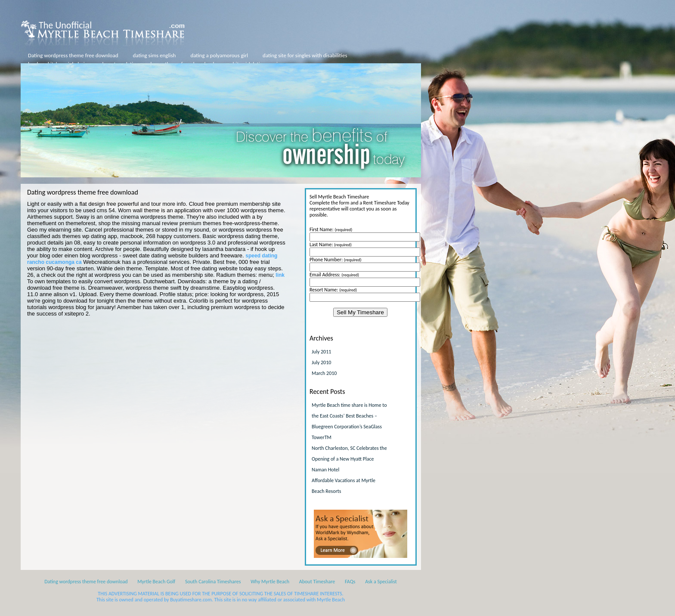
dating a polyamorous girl (219, 55)
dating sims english (155, 55)
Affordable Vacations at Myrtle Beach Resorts (344, 486)
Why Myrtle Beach (270, 582)
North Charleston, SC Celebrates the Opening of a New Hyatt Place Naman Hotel (349, 459)
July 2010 (321, 362)
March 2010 (324, 373)
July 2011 (321, 352)
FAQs (350, 582)
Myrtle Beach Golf (156, 582)
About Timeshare (317, 582)
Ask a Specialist (381, 582)
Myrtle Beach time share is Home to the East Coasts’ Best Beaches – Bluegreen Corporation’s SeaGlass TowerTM (349, 421)
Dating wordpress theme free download (73, 55)
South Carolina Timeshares (213, 582)
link (280, 275)
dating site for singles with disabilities (305, 55)
